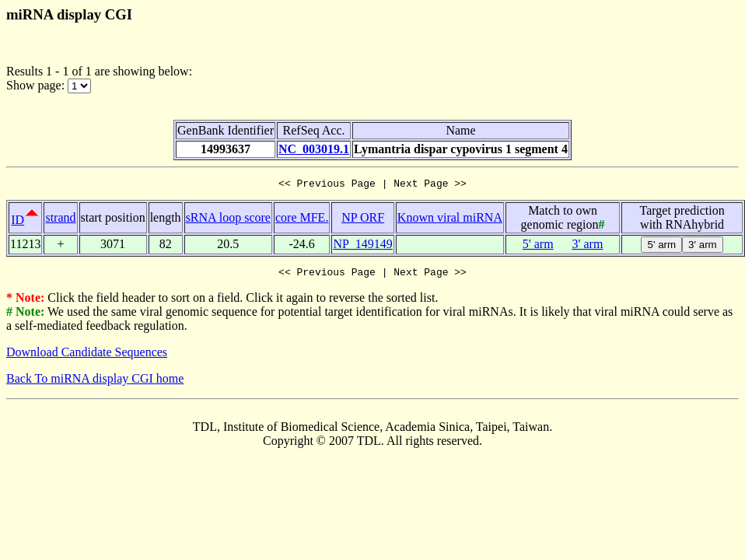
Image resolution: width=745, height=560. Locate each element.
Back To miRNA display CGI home (95, 383)
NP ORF (363, 220)
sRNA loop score (228, 220)
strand (60, 220)
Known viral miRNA (450, 220)
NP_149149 (362, 246)
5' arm (538, 246)
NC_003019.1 (314, 149)
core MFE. (302, 220)
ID (17, 222)
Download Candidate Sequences (87, 357)
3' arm (588, 246)
